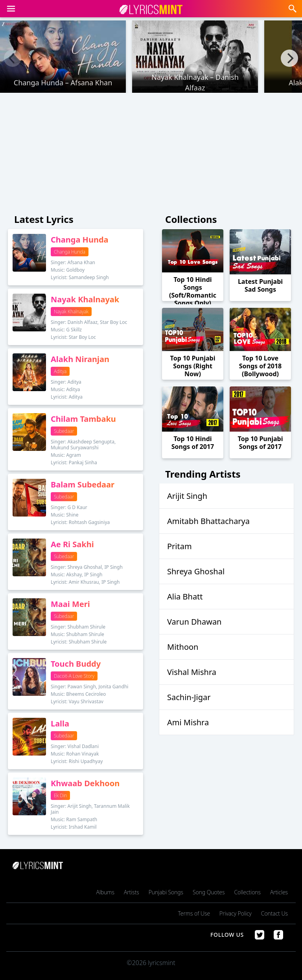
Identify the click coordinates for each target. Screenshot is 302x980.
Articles (279, 892)
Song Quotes (209, 892)
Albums (105, 892)
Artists (132, 892)
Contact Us (274, 913)
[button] (11, 9)
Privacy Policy (236, 913)
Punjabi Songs (166, 892)
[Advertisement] (151, 151)
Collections (247, 892)
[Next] (289, 58)
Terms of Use (194, 913)
